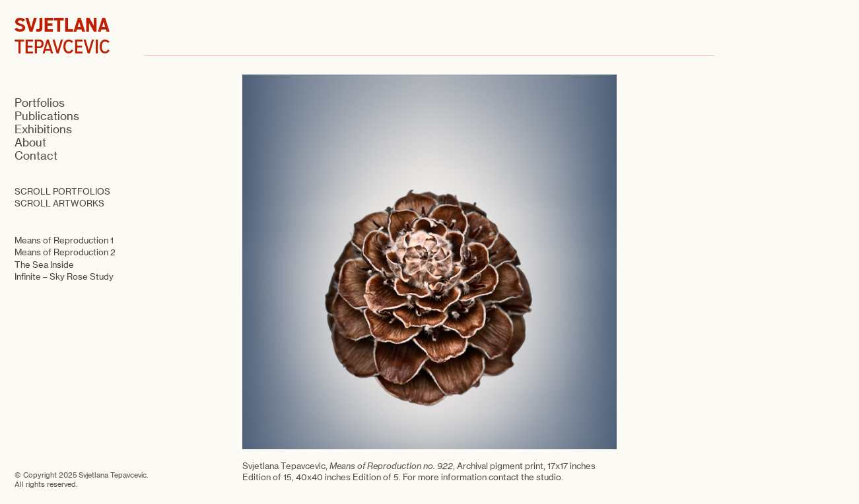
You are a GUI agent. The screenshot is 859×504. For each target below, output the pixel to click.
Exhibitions (43, 129)
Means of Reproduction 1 (64, 240)
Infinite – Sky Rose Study (64, 276)
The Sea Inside (44, 265)
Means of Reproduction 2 (65, 252)
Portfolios (40, 103)
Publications (47, 116)
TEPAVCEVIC (62, 36)
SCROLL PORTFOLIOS (62, 191)
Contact (36, 156)
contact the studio (525, 477)
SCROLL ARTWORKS (59, 203)
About (30, 142)
